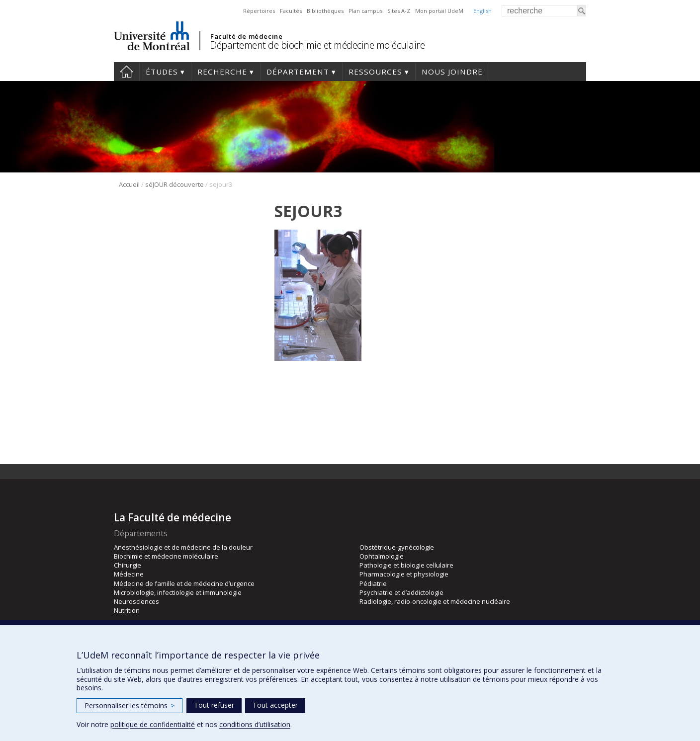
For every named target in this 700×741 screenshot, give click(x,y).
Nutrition (127, 610)
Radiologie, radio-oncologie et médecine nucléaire (435, 601)
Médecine (129, 574)
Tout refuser (214, 705)
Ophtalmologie (382, 556)
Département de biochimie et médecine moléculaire (317, 45)
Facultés (291, 11)
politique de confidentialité (153, 724)
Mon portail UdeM (439, 11)
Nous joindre (452, 72)
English (482, 11)
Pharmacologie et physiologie (404, 574)
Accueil (127, 72)
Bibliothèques (325, 11)
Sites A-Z (399, 11)
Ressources (375, 72)
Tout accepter (275, 705)
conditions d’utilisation (255, 724)
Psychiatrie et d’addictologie (401, 592)
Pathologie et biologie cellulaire (406, 565)
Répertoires (259, 11)
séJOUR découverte (175, 184)
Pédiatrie (373, 583)
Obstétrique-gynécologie (397, 547)
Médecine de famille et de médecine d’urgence (184, 583)
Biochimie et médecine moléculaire (166, 556)
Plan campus (365, 11)
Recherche (222, 72)
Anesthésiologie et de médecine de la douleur (183, 547)
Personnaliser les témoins (130, 705)
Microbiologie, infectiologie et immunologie (178, 592)
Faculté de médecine (246, 36)
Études (162, 72)
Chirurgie (128, 565)
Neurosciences (136, 601)
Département (298, 72)
